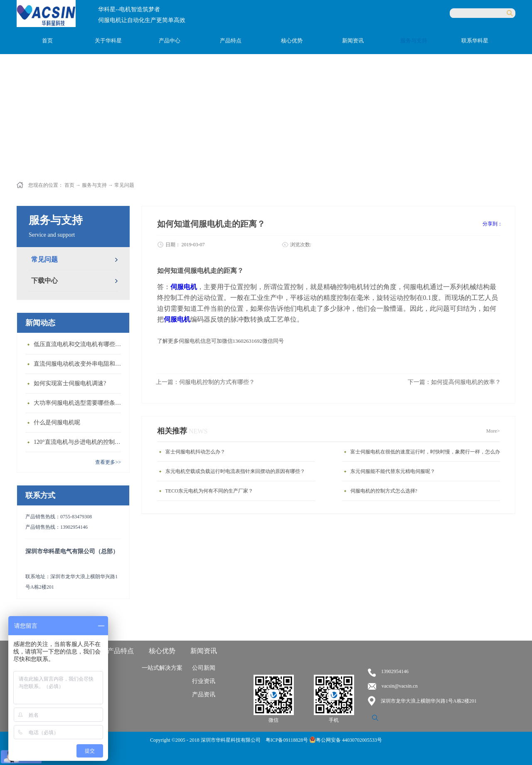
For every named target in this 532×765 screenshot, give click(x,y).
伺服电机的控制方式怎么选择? (384, 491)
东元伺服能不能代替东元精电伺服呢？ (393, 471)
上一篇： (205, 382)
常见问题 (124, 185)
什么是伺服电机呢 (57, 422)
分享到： (493, 224)
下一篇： (454, 382)
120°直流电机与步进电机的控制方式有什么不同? (79, 442)
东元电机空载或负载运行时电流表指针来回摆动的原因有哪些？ (235, 471)
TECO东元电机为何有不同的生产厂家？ (209, 491)
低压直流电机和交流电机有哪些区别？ (79, 344)
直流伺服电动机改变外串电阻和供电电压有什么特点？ (79, 364)
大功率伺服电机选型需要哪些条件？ (79, 403)
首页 (47, 41)
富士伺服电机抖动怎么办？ (195, 452)
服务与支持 (94, 185)
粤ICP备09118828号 (287, 740)
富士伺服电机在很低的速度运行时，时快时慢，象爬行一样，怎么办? (426, 452)
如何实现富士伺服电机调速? (70, 383)
